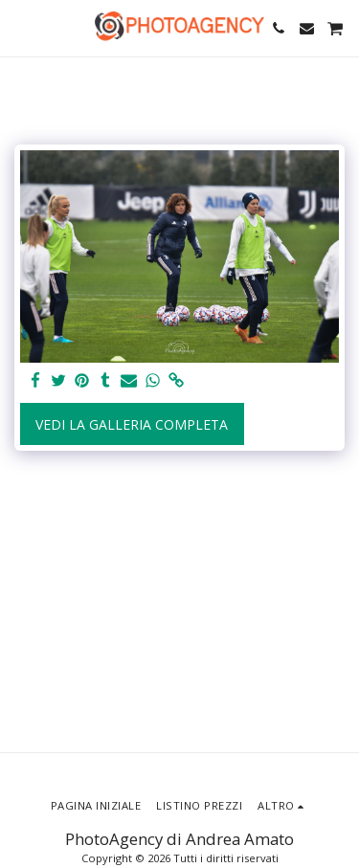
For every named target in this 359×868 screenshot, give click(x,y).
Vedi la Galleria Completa (132, 424)
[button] (21, 27)
